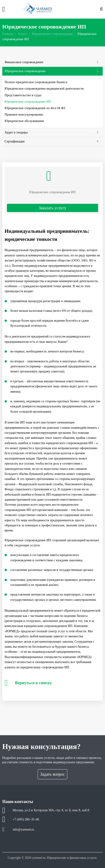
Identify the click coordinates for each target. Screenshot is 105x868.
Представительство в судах (23, 95)
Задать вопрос (53, 774)
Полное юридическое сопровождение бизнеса (36, 82)
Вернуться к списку (28, 683)
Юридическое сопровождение (52, 34)
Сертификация (51, 142)
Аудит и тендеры (51, 133)
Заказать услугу (52, 208)
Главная (8, 34)
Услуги (23, 34)
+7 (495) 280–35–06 (26, 819)
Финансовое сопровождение (51, 62)
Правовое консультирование (24, 115)
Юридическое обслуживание (24, 121)
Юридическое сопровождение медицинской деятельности (44, 89)
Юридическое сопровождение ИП (28, 102)
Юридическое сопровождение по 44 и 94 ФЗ (35, 108)
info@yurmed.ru (23, 830)
